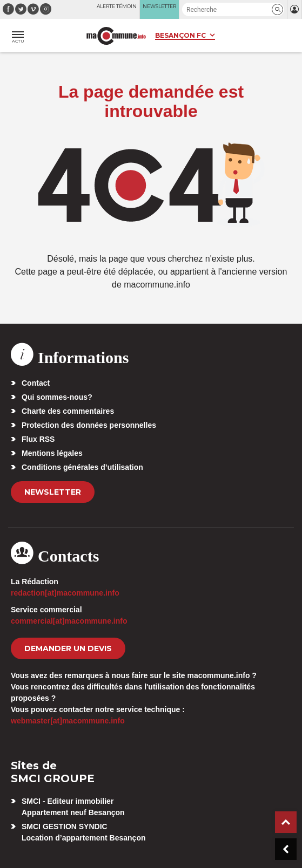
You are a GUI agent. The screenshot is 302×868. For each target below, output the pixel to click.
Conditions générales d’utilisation (82, 467)
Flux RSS (38, 439)
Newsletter (53, 492)
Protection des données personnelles (89, 425)
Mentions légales (52, 453)
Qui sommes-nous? (57, 397)
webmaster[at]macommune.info (68, 721)
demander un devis (68, 648)
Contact (36, 383)
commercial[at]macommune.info (69, 621)
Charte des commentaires (68, 411)
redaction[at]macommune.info (65, 593)
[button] (277, 9)
